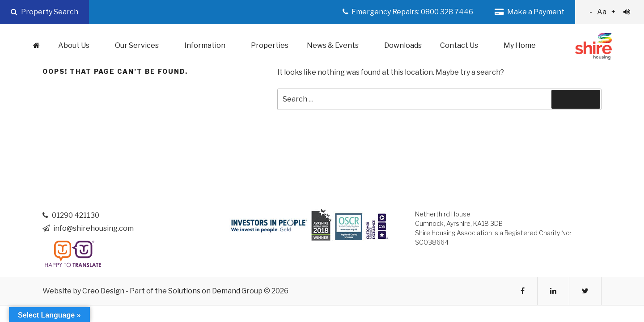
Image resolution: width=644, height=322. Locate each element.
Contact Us (464, 45)
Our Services (142, 45)
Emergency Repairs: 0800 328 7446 (408, 12)
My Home (520, 45)
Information (210, 45)
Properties (270, 45)
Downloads (403, 45)
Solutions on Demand (204, 291)
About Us (78, 45)
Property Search (44, 12)
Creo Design (103, 291)
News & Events (337, 45)
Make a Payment (530, 12)
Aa (610, 12)
